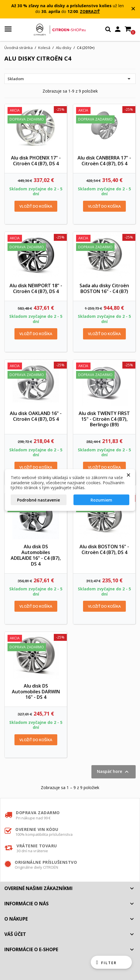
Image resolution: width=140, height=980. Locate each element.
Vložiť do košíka (36, 206)
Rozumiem (101, 500)
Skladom (70, 79)
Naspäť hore (114, 772)
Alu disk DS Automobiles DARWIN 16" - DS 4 (36, 692)
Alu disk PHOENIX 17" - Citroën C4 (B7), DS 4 (36, 161)
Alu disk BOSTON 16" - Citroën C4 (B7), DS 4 (104, 549)
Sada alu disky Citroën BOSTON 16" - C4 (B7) (104, 288)
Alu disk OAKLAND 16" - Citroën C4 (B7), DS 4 (36, 416)
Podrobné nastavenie (38, 500)
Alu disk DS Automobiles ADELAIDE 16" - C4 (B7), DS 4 (36, 555)
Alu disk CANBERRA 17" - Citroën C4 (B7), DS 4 (104, 161)
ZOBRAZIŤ (90, 11)
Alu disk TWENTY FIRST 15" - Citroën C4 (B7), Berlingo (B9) (104, 419)
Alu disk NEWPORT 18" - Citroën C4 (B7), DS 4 (36, 288)
